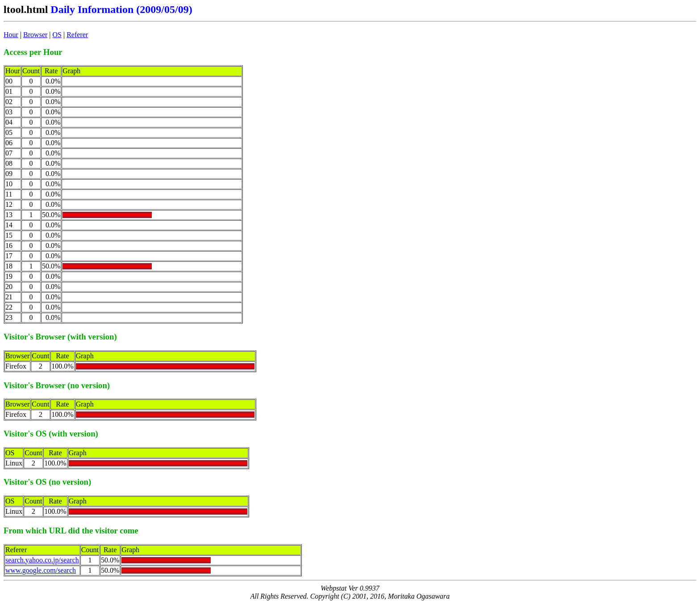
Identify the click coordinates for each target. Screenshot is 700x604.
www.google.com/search (41, 570)
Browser (35, 35)
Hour (11, 35)
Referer (77, 35)
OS (57, 35)
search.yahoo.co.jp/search (42, 560)
